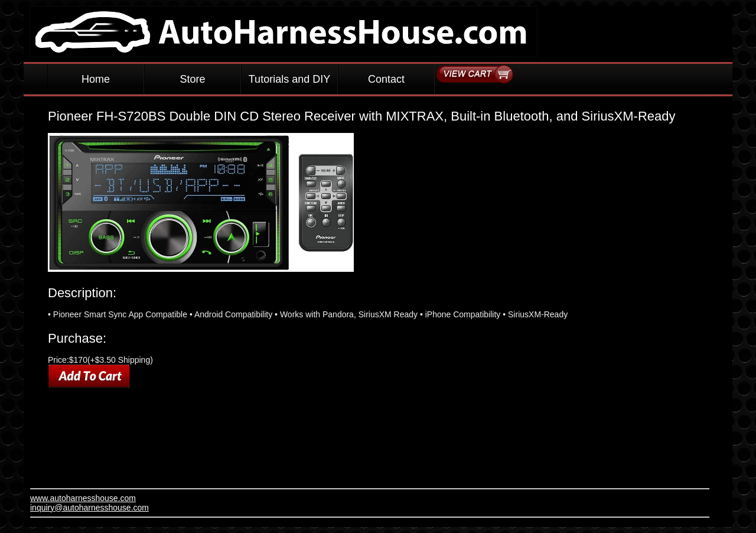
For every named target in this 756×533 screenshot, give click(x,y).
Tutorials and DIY (289, 79)
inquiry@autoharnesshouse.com (89, 508)
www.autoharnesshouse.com (83, 498)
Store (192, 79)
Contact (386, 79)
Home (96, 79)
